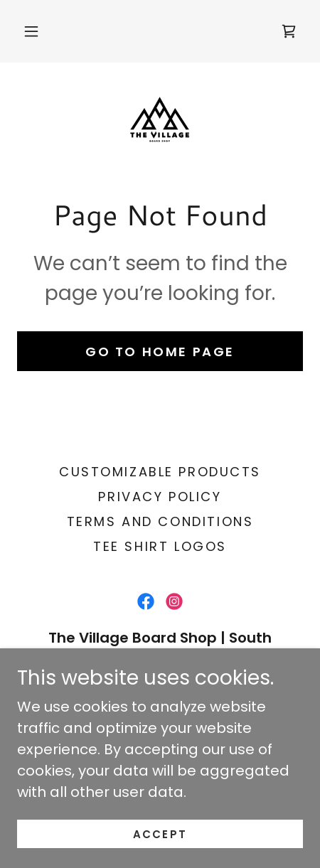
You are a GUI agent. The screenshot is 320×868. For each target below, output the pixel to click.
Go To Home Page (160, 352)
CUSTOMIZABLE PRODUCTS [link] (160, 472)
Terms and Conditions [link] (160, 521)
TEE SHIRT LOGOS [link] (160, 546)
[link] (289, 31)
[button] (31, 31)
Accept (160, 834)
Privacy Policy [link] (160, 497)
